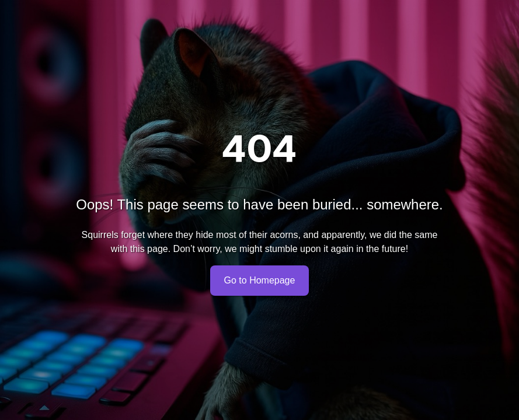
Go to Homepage (260, 281)
